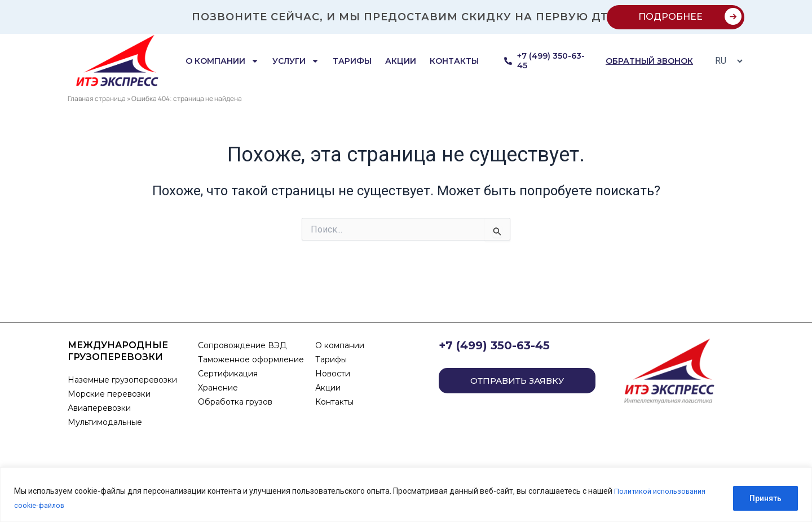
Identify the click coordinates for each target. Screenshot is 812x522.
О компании (222, 61)
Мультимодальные (105, 422)
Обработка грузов (235, 402)
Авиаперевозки (99, 408)
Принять (765, 499)
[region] (406, 495)
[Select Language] (726, 61)
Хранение (218, 388)
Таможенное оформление (251, 359)
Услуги (296, 61)
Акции (401, 61)
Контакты (454, 61)
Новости (333, 374)
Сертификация (228, 374)
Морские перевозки (109, 394)
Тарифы (352, 61)
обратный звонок (649, 61)
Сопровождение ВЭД (242, 345)
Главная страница (97, 98)
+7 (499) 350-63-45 (494, 345)
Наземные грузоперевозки (123, 380)
